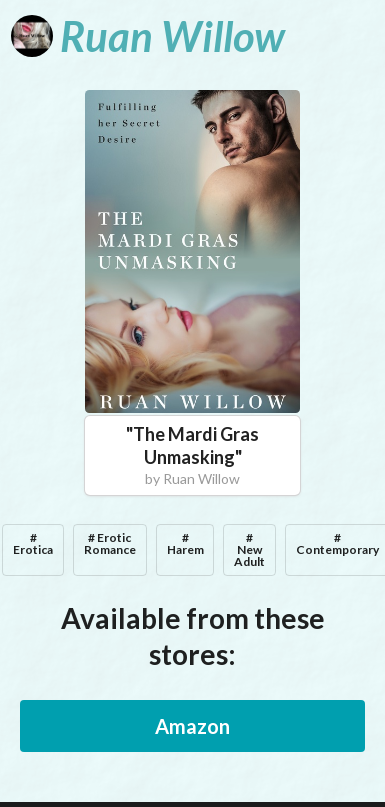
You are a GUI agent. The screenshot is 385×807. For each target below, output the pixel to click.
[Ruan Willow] (148, 36)
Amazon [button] (192, 726)
